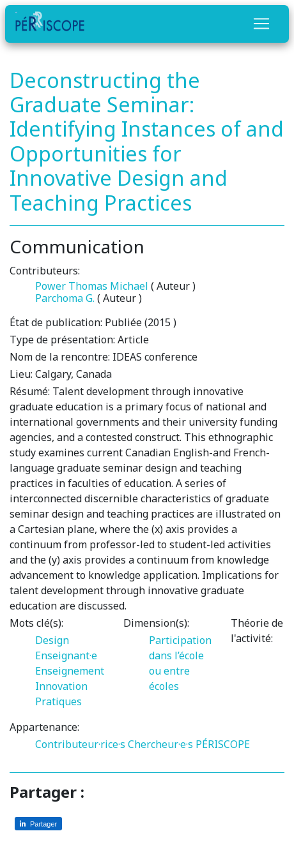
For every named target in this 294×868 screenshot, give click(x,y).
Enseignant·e (66, 655)
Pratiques (58, 701)
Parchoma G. (65, 298)
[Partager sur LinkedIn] (38, 824)
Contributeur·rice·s (80, 744)
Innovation (61, 686)
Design (52, 640)
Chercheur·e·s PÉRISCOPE (189, 744)
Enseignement (70, 671)
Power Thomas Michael (92, 286)
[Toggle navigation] (261, 24)
